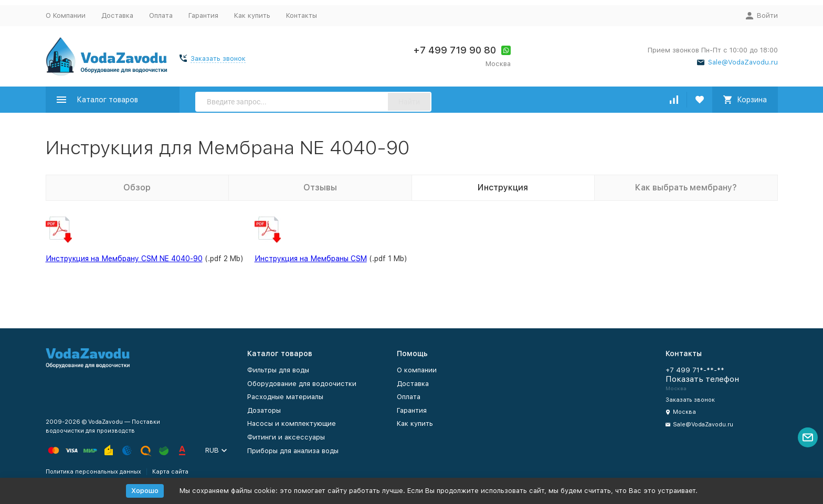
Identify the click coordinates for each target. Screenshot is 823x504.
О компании (417, 370)
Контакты (302, 15)
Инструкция (503, 187)
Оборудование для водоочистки (302, 384)
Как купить (252, 15)
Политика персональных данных (93, 472)
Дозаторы (264, 410)
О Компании (66, 15)
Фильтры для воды (278, 370)
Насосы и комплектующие (292, 423)
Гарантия (203, 15)
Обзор (137, 187)
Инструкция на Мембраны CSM (311, 259)
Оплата (161, 15)
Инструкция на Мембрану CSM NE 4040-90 (124, 259)
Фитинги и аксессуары (286, 437)
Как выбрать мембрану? (686, 187)
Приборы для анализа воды (293, 451)
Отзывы (320, 187)
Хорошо (145, 491)
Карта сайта (170, 472)
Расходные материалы (285, 397)
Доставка (117, 15)
